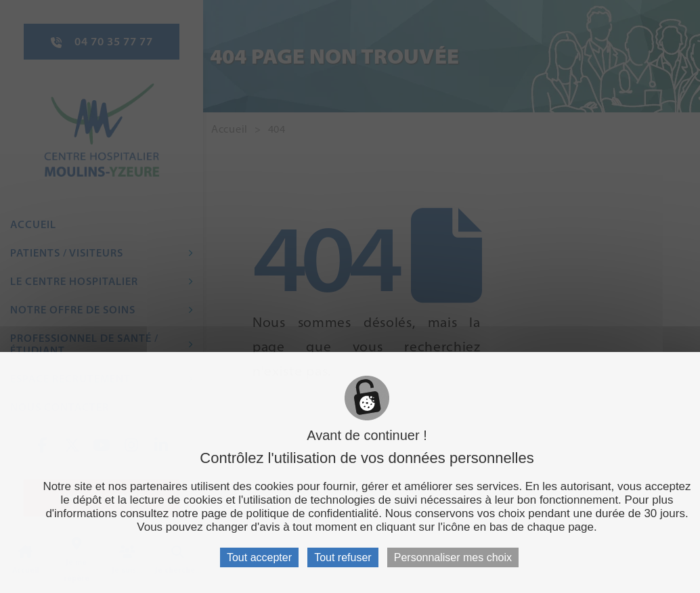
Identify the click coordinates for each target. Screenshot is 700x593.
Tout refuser (343, 557)
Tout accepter (259, 557)
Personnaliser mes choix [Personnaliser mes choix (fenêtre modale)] (453, 557)
